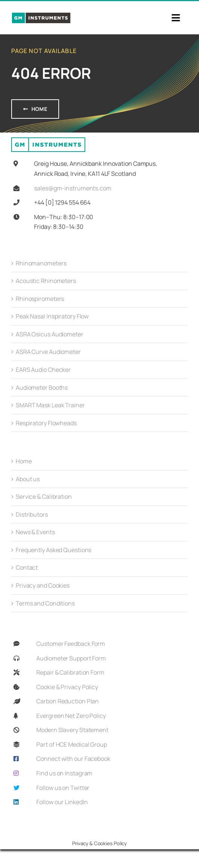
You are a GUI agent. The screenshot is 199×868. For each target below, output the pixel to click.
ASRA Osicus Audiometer (50, 334)
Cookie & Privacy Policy (67, 687)
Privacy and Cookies (43, 585)
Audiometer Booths (42, 388)
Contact (27, 567)
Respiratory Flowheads (46, 423)
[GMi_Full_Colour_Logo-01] (41, 15)
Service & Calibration (44, 497)
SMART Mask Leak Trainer (50, 405)
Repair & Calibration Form (70, 672)
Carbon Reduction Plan (68, 701)
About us (28, 479)
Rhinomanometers (41, 263)
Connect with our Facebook (73, 759)
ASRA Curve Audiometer (48, 352)
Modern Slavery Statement (72, 730)
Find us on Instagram (64, 773)
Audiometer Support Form (71, 658)
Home (24, 461)
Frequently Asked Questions (53, 550)
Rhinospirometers (40, 299)
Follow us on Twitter (63, 788)
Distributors (32, 514)
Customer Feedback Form (71, 644)
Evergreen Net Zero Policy (71, 716)
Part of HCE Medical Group (72, 744)
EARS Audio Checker (43, 370)
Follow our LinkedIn (62, 802)
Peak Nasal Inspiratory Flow (52, 316)
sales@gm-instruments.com (73, 188)
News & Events (35, 532)
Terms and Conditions (45, 603)
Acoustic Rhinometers (46, 281)
